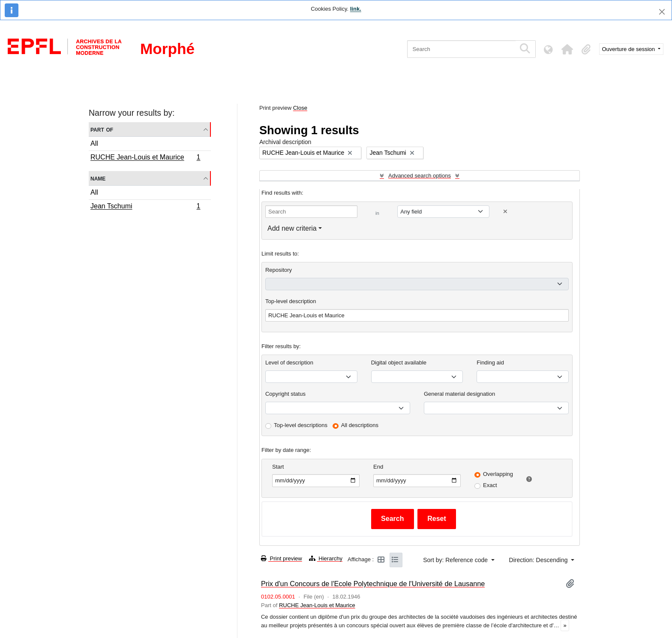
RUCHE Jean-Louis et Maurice (145, 158)
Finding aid (490, 363)
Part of (102, 129)
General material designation (459, 394)
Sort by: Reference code (456, 560)
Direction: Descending (539, 560)
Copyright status (285, 394)
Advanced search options (420, 176)
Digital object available (399, 363)
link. (356, 9)
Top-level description (291, 301)
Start (278, 467)
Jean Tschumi (145, 207)
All (94, 143)
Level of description (289, 363)
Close (300, 108)
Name (98, 178)
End (378, 467)
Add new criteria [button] (292, 228)
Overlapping (498, 474)
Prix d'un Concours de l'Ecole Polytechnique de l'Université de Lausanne (373, 584)
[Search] (461, 49)
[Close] (662, 12)
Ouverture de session (629, 49)
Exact (490, 485)
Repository (279, 270)
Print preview (282, 558)
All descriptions (360, 425)
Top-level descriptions (301, 425)
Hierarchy (326, 558)
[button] (567, 49)
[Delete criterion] (505, 212)
